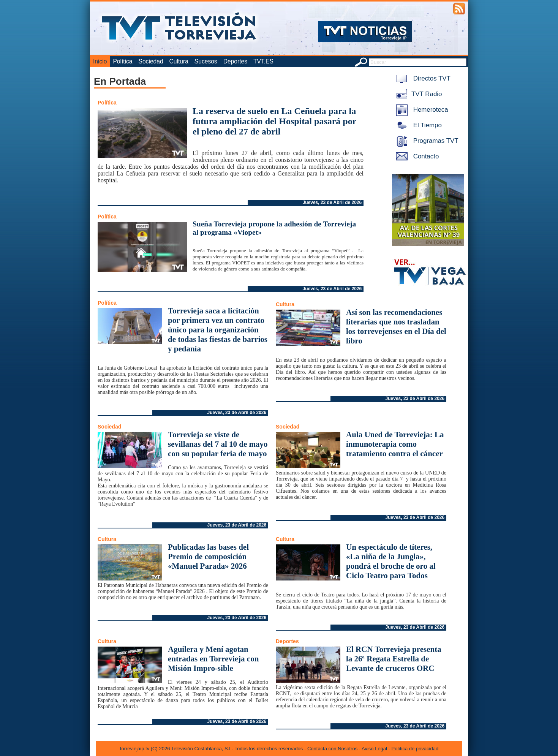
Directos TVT (422, 78)
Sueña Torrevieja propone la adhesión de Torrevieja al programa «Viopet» (274, 228)
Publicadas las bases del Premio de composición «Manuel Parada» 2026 (208, 557)
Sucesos (206, 61)
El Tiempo (417, 125)
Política (123, 61)
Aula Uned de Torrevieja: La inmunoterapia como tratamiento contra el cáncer (395, 444)
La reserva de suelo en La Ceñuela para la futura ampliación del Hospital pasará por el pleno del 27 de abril (274, 121)
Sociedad (151, 61)
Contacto (416, 156)
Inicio (100, 61)
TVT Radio (417, 94)
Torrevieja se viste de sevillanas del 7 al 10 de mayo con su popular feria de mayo (218, 444)
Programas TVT (426, 141)
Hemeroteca (421, 110)
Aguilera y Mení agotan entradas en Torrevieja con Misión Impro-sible (213, 659)
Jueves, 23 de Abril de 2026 (332, 202)
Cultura (179, 61)
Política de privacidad (415, 749)
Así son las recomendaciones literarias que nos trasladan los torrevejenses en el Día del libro (396, 327)
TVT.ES (263, 61)
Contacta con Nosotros (332, 749)
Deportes (235, 61)
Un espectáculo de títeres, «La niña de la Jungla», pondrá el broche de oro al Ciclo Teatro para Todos (391, 561)
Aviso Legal (374, 749)
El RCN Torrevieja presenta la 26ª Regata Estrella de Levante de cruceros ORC (394, 659)
